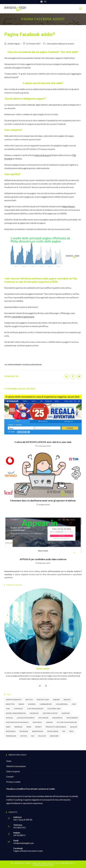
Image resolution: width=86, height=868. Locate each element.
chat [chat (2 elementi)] (74, 704)
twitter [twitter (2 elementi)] (23, 736)
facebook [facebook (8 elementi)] (34, 713)
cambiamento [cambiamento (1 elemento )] (46, 704)
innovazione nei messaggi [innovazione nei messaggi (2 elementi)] (17, 722)
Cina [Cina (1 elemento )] (8, 709)
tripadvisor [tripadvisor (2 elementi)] (11, 736)
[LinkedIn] (46, 686)
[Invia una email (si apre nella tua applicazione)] (45, 2)
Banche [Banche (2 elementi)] (67, 700)
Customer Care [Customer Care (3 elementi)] (54, 709)
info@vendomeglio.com (24, 843)
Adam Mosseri (69, 206)
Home (9, 761)
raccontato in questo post (23, 317)
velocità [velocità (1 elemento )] (42, 736)
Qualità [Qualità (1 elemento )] (74, 727)
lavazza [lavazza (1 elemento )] (49, 722)
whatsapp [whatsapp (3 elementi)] (54, 736)
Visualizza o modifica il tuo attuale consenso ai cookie (31, 789)
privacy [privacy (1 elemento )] (38, 727)
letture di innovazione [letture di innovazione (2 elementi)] (67, 722)
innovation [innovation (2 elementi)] (58, 718)
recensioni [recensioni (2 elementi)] (11, 731)
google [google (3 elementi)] (9, 718)
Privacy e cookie (13, 782)
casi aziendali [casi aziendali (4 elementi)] (62, 704)
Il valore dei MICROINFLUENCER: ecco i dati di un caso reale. (43, 442)
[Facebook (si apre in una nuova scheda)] (42, 2)
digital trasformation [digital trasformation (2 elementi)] (16, 713)
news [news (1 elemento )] (29, 727)
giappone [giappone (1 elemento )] (66, 713)
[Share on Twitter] (79, 376)
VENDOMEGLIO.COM (43, 865)
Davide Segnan (14, 44)
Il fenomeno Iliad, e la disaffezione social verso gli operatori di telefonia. (43, 501)
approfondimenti (15, 365)
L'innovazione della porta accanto (60, 44)
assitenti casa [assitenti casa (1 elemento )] (43, 700)
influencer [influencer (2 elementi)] (43, 718)
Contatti (10, 777)
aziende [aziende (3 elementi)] (56, 700)
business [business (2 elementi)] (32, 704)
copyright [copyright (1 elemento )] (19, 709)
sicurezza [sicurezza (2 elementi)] (24, 731)
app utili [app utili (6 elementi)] (29, 700)
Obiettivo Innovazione (16, 766)
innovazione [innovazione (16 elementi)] (72, 718)
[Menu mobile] (80, 9)
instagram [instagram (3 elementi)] (37, 722)
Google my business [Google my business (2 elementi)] (26, 718)
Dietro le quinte (13, 771)
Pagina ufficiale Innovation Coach (28, 851)
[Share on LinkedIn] (67, 376)
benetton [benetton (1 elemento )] (10, 704)
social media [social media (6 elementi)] (53, 731)
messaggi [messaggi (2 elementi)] (18, 727)
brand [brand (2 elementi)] (21, 704)
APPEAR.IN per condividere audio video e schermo (43, 559)
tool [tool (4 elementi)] (71, 731)
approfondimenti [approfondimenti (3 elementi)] (14, 700)
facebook (27, 365)
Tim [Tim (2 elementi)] (64, 731)
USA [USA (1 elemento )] (33, 736)
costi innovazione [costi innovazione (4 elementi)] (35, 709)
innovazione (36, 365)
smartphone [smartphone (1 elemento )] (38, 731)
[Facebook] (40, 686)
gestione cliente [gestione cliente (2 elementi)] (50, 713)
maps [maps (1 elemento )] (8, 727)
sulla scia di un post (43, 155)
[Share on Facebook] (73, 376)
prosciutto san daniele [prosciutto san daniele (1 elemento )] (56, 727)
